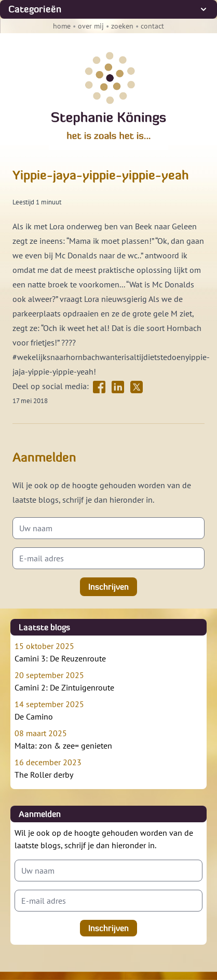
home (62, 26)
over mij (91, 26)
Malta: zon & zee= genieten (108, 739)
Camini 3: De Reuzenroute (108, 652)
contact (152, 26)
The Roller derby (108, 768)
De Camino (108, 710)
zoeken (122, 26)
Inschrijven (108, 587)
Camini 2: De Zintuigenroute (108, 681)
